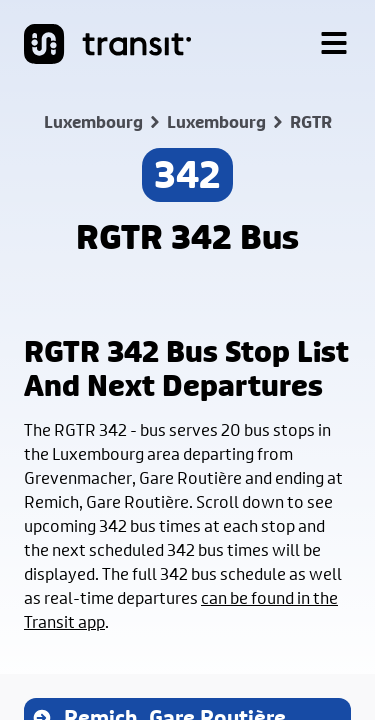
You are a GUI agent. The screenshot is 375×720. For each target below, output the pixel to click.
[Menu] (334, 44)
